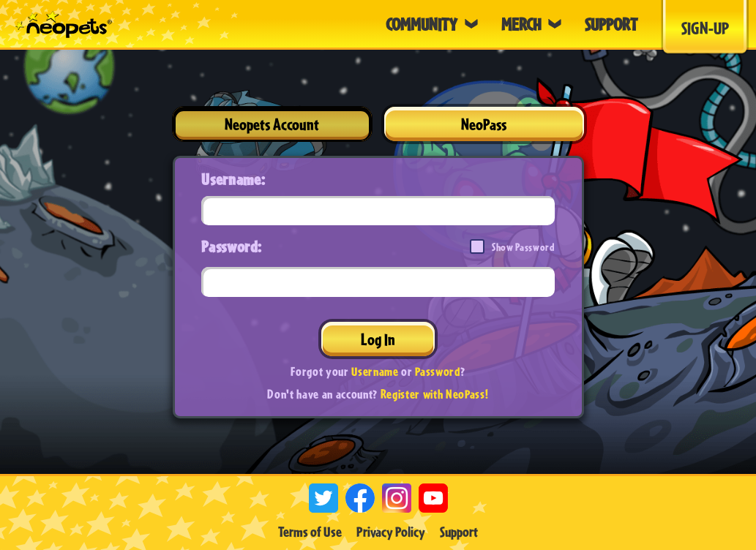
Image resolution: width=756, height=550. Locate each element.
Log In (378, 339)
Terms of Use (310, 532)
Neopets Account (272, 124)
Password (437, 371)
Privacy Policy (391, 532)
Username (375, 371)
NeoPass (484, 124)
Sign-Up (705, 28)
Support (459, 532)
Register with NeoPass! (435, 394)
